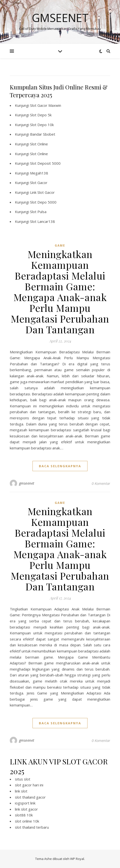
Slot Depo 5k (41, 115)
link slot (21, 791)
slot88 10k (24, 815)
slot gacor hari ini (29, 785)
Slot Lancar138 (43, 221)
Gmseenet (60, 18)
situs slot (23, 779)
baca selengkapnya (60, 466)
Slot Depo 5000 (43, 202)
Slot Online (39, 144)
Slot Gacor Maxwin (46, 105)
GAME (60, 245)
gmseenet (27, 483)
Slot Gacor (39, 183)
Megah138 (39, 173)
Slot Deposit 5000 (45, 163)
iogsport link (25, 803)
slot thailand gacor (30, 797)
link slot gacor (26, 809)
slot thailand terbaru (32, 827)
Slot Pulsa (38, 212)
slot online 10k (27, 821)
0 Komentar (101, 483)
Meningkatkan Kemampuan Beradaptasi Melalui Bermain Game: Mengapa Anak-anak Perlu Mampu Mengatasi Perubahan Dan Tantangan (60, 292)
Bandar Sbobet (43, 134)
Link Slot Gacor (42, 192)
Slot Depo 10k (42, 125)
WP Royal (77, 859)
